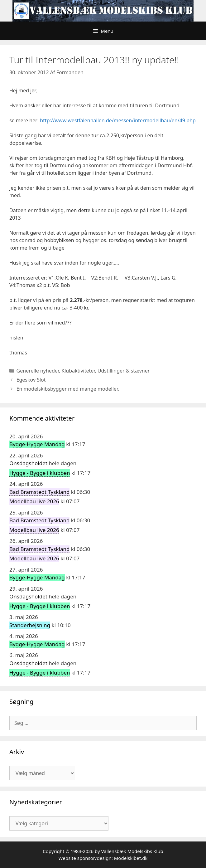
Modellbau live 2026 (34, 501)
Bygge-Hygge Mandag (37, 444)
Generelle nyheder (38, 371)
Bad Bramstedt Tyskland (39, 492)
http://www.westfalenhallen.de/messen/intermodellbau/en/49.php (118, 120)
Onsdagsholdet (28, 463)
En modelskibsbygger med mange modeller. (68, 389)
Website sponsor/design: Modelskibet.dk (103, 858)
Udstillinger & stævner (124, 371)
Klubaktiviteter (78, 371)
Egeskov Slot (31, 380)
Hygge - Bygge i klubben (40, 473)
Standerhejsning (30, 625)
